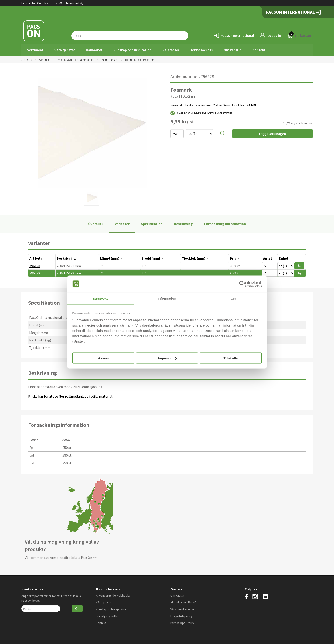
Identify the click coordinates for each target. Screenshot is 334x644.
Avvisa (103, 358)
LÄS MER (251, 105)
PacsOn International (69, 3)
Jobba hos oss (201, 50)
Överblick (96, 223)
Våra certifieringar (182, 609)
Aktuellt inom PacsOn (184, 602)
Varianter (122, 223)
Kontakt (259, 50)
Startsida (27, 59)
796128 (35, 265)
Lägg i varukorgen (272, 133)
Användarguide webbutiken (114, 595)
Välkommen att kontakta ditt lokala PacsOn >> (61, 557)
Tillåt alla (231, 358)
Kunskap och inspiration (133, 50)
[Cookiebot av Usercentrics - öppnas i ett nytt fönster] (242, 284)
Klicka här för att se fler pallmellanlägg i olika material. (71, 396)
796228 (35, 273)
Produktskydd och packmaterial (76, 59)
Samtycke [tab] (101, 299)
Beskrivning (183, 223)
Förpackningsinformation (225, 223)
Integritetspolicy (181, 616)
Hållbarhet (94, 50)
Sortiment (35, 50)
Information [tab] (167, 299)
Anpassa (167, 358)
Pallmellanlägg (110, 59)
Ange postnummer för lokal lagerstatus (201, 113)
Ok (77, 608)
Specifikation (152, 223)
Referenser (171, 50)
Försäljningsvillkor (108, 616)
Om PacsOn (233, 50)
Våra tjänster (65, 50)
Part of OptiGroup (182, 622)
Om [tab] (233, 299)
